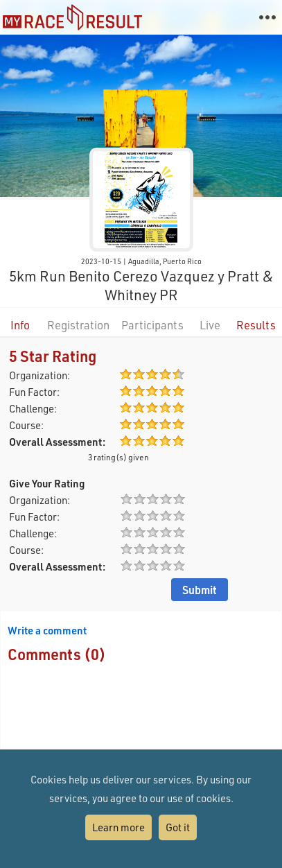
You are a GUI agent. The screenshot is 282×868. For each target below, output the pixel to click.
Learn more (118, 827)
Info (20, 325)
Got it (178, 827)
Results (256, 325)
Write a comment (47, 630)
